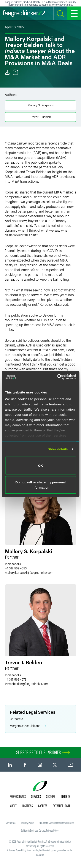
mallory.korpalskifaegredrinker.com (29, 573)
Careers (43, 806)
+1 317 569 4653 (16, 568)
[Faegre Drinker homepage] (24, 13)
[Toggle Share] (16, 72)
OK (40, 465)
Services (36, 796)
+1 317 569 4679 (16, 679)
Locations (27, 806)
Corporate (19, 719)
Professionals (18, 796)
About (13, 806)
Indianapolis (13, 564)
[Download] (7, 72)
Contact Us (11, 823)
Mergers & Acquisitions (28, 726)
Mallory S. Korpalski (41, 105)
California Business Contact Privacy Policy (40, 831)
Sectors (51, 796)
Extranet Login (61, 806)
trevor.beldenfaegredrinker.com (27, 684)
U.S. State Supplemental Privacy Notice (57, 823)
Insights (65, 796)
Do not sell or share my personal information (40, 485)
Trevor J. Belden (40, 117)
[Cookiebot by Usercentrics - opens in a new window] (58, 377)
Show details (58, 449)
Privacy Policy (28, 823)
